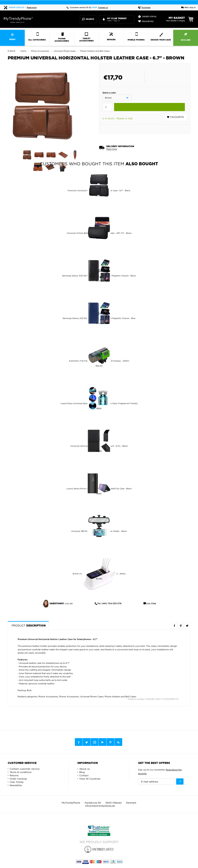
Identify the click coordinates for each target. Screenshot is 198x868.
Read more (32, 8)
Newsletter (16, 785)
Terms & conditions (21, 772)
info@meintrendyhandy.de (100, 806)
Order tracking (18, 779)
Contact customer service (25, 769)
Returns (14, 775)
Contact (84, 775)
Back (12, 51)
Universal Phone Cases (92, 697)
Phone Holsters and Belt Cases (120, 697)
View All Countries (90, 779)
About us (84, 769)
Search (88, 19)
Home (23, 51)
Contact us (103, 8)
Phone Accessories (48, 697)
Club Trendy (17, 782)
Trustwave (144, 8)
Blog (82, 772)
